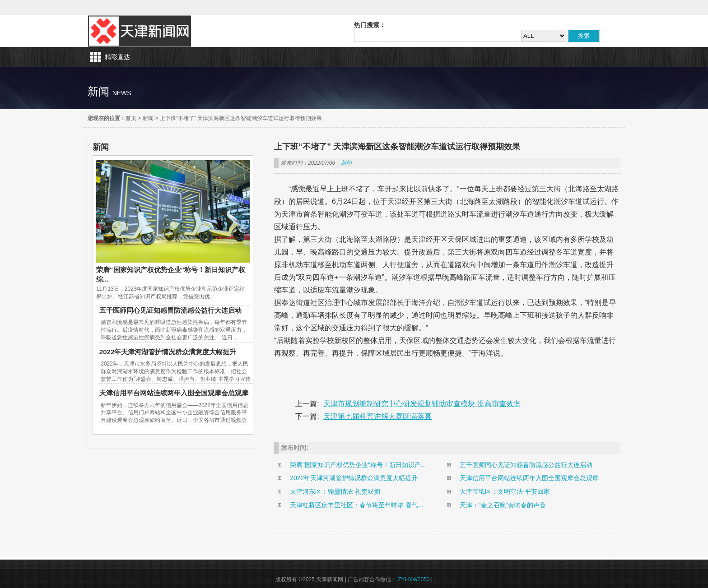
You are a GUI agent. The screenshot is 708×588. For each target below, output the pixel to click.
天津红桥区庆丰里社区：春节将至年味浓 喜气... (357, 505)
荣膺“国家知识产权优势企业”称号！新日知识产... (358, 465)
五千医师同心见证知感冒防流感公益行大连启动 (170, 310)
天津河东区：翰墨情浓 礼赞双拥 (335, 491)
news (122, 93)
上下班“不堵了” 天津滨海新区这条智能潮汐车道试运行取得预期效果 (241, 118)
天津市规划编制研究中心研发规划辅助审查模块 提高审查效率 (422, 404)
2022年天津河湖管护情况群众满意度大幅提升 (168, 352)
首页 (131, 118)
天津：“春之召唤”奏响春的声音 (503, 505)
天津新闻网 (140, 31)
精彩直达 (117, 57)
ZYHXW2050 (414, 579)
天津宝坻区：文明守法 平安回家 (505, 491)
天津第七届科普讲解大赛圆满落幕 (377, 416)
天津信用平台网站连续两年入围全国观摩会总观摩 (174, 393)
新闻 (148, 118)
